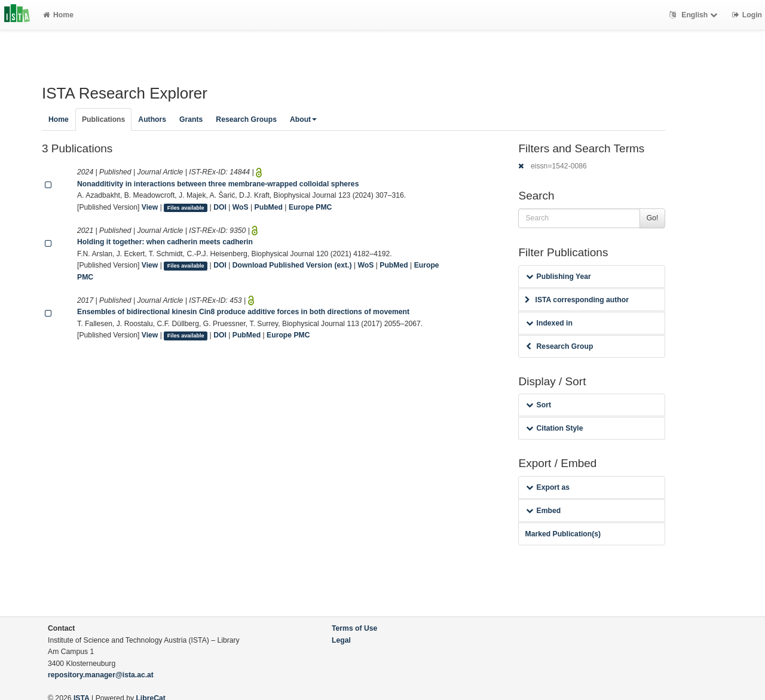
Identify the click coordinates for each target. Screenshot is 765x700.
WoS (241, 207)
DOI (220, 207)
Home (58, 15)
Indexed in (549, 323)
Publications (103, 119)
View (150, 207)
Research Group (559, 346)
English (695, 15)
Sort (538, 405)
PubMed (269, 207)
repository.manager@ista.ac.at (101, 675)
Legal (341, 640)
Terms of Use (354, 628)
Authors (152, 119)
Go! (653, 218)
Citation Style (554, 428)
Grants (191, 119)
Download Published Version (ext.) (292, 265)
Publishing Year (558, 277)
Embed (543, 511)
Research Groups (246, 119)
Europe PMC (310, 207)
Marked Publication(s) (563, 534)
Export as (548, 487)
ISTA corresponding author (577, 300)
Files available (186, 208)
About (303, 119)
